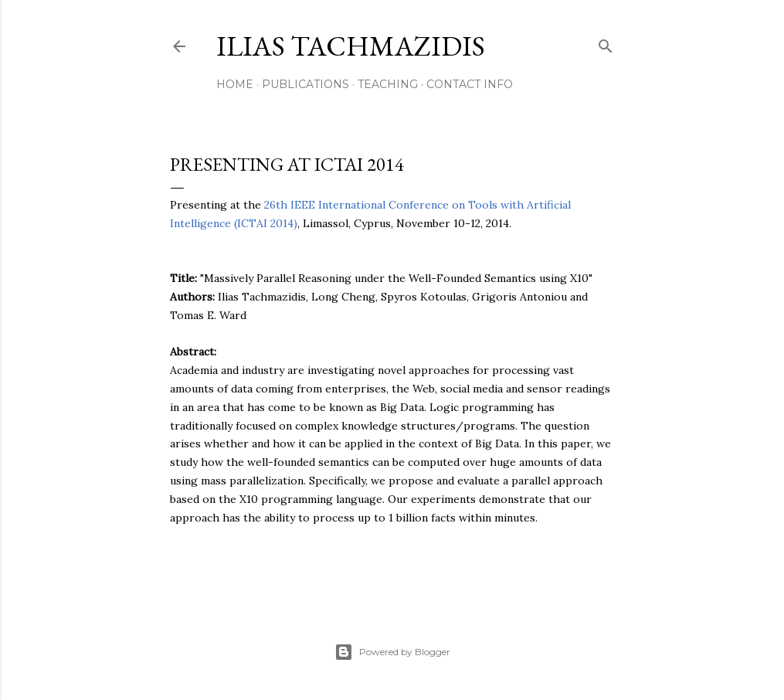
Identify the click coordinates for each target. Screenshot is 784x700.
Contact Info (470, 84)
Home (235, 84)
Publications (305, 84)
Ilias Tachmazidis (351, 46)
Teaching (388, 84)
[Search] (606, 43)
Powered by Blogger (392, 652)
